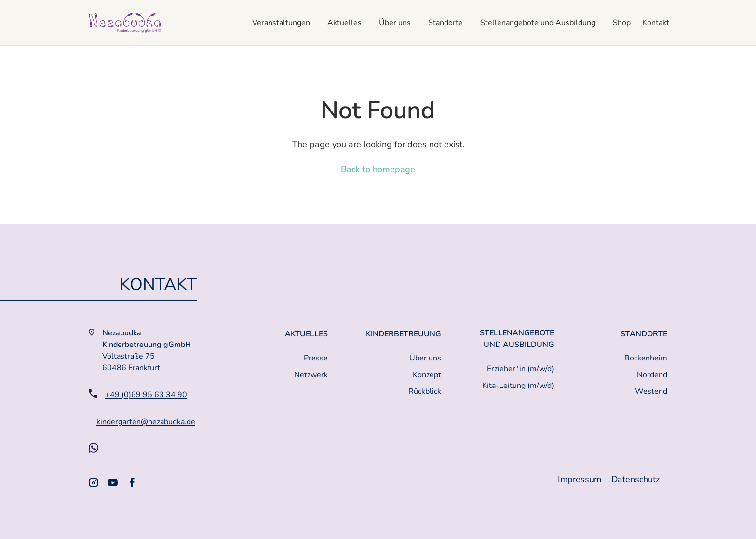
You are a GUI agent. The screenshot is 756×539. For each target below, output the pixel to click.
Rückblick (425, 391)
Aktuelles (344, 23)
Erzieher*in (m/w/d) (520, 369)
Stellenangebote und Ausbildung (538, 23)
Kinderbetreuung (404, 334)
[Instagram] (94, 483)
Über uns (395, 23)
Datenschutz (635, 479)
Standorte (445, 23)
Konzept (427, 375)
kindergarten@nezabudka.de (146, 422)
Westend (651, 391)
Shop (622, 23)
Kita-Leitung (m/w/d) (518, 386)
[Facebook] (132, 483)
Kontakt (656, 23)
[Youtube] (113, 483)
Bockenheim (646, 358)
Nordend (652, 375)
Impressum (581, 479)
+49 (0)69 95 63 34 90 (146, 395)
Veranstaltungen (281, 23)
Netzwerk (311, 375)
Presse (316, 358)
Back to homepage (378, 169)
